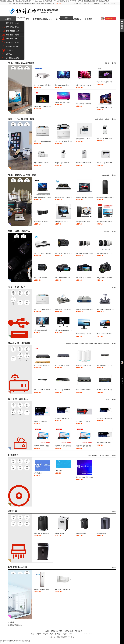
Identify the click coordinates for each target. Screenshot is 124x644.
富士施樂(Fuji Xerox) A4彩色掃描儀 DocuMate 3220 (69, 309)
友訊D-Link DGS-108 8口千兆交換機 (86, 390)
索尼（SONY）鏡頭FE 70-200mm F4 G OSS (110, 253)
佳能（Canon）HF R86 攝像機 (84, 278)
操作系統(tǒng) (93, 456)
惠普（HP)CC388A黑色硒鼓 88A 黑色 (107, 443)
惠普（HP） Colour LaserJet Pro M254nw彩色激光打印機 (50, 141)
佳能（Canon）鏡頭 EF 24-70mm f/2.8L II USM (68, 253)
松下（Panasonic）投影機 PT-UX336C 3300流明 (48, 85)
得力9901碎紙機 (59, 534)
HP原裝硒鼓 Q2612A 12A (83, 421)
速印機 (107, 119)
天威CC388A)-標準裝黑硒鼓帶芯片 (65, 446)
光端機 (81, 343)
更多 (114, 63)
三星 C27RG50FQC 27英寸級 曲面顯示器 (67, 330)
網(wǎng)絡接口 (103, 343)
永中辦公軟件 (58, 471)
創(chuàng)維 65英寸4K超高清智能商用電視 (67, 102)
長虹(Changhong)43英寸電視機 (106, 107)
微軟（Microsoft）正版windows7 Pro (86, 477)
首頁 (28, 19)
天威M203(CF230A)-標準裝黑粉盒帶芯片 (45, 446)
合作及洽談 (69, 631)
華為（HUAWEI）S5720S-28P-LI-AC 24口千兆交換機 (49, 390)
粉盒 (107, 399)
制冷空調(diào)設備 (12, 58)
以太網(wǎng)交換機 (71, 343)
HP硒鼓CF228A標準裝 (40, 421)
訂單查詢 (88, 19)
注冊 (53, 4)
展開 (122, 26)
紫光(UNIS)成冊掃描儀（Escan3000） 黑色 (109, 309)
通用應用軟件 (104, 456)
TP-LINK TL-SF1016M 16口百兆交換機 (108, 390)
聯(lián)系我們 (56, 631)
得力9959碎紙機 (101, 534)
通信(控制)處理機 (91, 343)
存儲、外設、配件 (12, 39)
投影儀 (107, 63)
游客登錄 (58, 4)
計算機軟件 (9, 50)
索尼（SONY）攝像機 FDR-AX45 (64, 278)
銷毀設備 (9, 54)
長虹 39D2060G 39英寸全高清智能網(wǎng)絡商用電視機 (71, 85)
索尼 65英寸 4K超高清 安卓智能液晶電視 (108, 82)
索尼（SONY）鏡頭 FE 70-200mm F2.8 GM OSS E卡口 (92, 253)
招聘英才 (79, 631)
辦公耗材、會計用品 (12, 46)
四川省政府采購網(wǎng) (42, 19)
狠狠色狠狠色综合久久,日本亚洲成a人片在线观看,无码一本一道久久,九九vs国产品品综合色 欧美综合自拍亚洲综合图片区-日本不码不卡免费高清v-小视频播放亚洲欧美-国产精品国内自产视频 (54, 1)
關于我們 (45, 631)
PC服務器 (106, 175)
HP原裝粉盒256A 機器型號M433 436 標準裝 (109, 418)
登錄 (49, 4)
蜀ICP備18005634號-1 (65, 637)
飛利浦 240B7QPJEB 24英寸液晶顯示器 (87, 334)
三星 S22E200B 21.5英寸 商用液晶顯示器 (46, 330)
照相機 (107, 231)
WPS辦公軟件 (38, 473)
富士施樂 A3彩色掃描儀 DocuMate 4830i (87, 309)
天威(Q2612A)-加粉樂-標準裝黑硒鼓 (86, 446)
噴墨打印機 (99, 119)
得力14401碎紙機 (81, 534)
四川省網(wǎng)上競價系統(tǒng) (69, 19)
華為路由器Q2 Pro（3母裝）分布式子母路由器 (89, 365)
